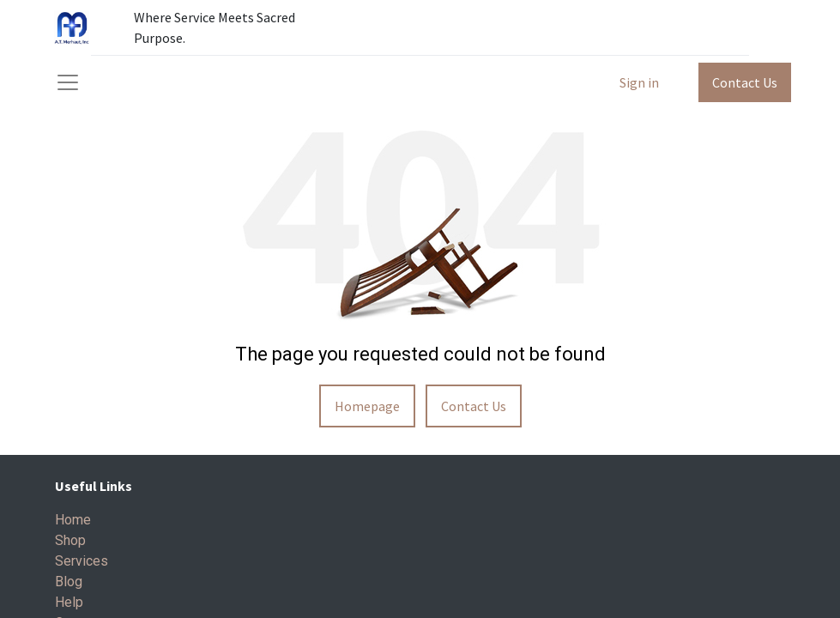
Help (69, 602)
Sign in (639, 82)
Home (73, 520)
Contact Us (745, 82)
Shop (70, 540)
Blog (69, 582)
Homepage (367, 406)
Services (82, 561)
